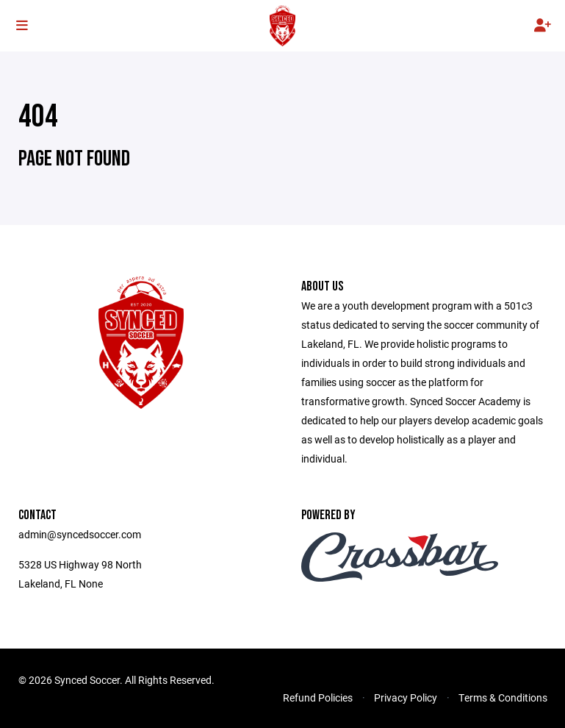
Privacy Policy (406, 697)
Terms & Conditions (503, 697)
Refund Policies (318, 697)
